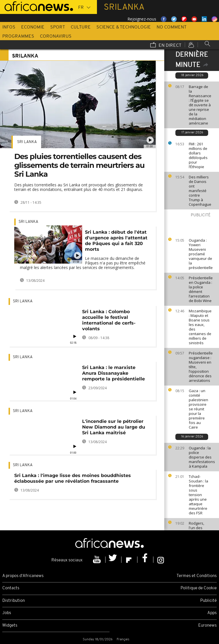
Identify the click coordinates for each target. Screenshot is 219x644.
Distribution (14, 601)
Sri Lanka (27, 142)
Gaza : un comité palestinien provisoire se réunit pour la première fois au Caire (198, 409)
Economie (33, 27)
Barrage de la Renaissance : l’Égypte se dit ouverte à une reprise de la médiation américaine (200, 105)
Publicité (208, 601)
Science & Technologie (124, 27)
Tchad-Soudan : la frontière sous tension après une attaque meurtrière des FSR (198, 495)
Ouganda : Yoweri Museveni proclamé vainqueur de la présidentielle (201, 254)
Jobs (7, 613)
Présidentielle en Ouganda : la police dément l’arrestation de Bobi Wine (201, 289)
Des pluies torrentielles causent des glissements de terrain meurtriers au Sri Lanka (79, 165)
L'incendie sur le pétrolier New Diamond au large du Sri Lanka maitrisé (114, 427)
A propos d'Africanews (23, 576)
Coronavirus (56, 36)
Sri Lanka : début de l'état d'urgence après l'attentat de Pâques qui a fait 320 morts (116, 241)
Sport (58, 27)
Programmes (18, 36)
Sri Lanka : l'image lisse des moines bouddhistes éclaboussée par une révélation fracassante (73, 478)
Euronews (207, 626)
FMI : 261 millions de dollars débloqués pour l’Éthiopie (198, 155)
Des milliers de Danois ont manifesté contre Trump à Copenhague (200, 191)
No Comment (172, 27)
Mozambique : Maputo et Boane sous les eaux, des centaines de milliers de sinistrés (200, 327)
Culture (81, 27)
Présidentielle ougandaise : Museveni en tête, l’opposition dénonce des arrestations (201, 367)
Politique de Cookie (199, 588)
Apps (212, 613)
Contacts (11, 588)
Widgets (10, 626)
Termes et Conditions (197, 576)
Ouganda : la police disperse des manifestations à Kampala (202, 457)
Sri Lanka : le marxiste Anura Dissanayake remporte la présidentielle (113, 373)
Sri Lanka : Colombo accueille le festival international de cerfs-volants (109, 320)
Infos (9, 27)
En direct (166, 45)
